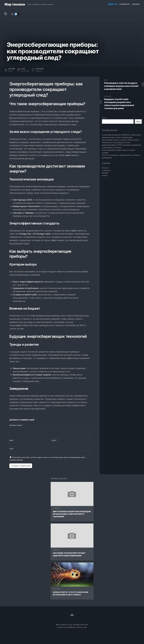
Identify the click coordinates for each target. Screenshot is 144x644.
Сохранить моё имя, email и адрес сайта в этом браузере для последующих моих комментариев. (47, 459)
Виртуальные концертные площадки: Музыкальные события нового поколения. (72, 514)
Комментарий (16, 425)
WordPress (71, 627)
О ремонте (124, 4)
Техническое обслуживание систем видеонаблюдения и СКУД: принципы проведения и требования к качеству (121, 145)
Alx (86, 627)
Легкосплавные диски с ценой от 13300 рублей (120, 140)
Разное (105, 175)
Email (54, 440)
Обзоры (136, 4)
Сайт (11, 449)
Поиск (104, 118)
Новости (113, 4)
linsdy (10, 71)
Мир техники (15, 5)
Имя (12, 440)
